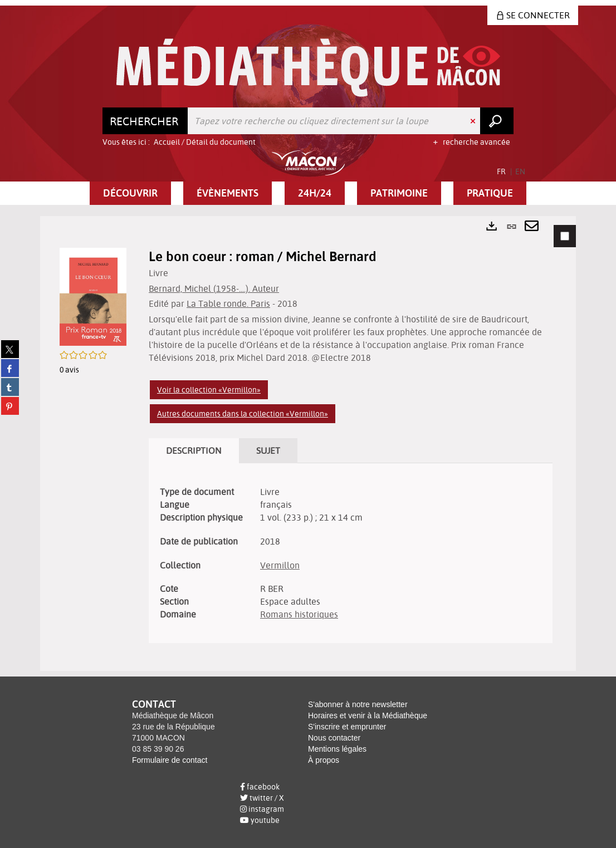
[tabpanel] (308, 443)
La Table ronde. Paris (228, 303)
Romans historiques (299, 614)
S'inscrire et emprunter (347, 727)
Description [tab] (194, 450)
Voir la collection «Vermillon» (209, 390)
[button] (130, 193)
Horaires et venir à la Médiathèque (368, 715)
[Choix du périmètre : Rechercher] (145, 121)
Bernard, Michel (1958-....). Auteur (214, 288)
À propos (324, 760)
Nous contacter (334, 738)
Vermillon (280, 565)
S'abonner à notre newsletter (358, 704)
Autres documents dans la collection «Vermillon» (243, 414)
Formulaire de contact (170, 760)
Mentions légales (337, 749)
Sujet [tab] (268, 450)
